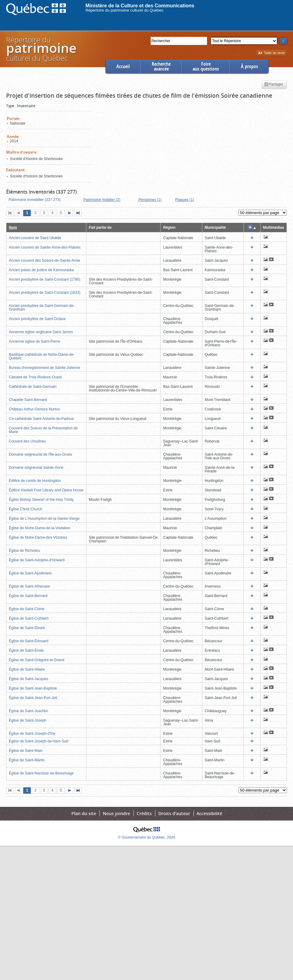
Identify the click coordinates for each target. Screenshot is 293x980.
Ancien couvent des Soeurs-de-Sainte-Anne (44, 260)
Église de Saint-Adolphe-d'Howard (37, 560)
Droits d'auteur (174, 813)
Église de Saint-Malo (26, 751)
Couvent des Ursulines (27, 441)
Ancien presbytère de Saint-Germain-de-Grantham (42, 308)
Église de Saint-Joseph (28, 720)
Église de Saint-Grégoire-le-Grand (36, 660)
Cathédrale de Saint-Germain (33, 387)
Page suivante (71, 213)
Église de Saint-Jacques (29, 679)
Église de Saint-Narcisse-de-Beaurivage (41, 773)
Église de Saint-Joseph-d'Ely (32, 734)
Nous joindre (116, 813)
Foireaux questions (206, 66)
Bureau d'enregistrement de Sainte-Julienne (45, 368)
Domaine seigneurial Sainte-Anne (36, 468)
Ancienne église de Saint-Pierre (34, 341)
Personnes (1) (150, 200)
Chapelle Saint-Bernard (28, 400)
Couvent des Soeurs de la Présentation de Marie (43, 430)
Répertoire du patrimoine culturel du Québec (125, 10)
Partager (274, 85)
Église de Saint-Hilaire (27, 669)
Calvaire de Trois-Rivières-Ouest (35, 377)
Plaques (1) (184, 200)
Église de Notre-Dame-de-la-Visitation (40, 528)
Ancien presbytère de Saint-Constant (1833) (45, 293)
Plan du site (84, 813)
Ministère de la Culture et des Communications (140, 6)
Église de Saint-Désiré (27, 628)
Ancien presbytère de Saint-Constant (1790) (45, 279)
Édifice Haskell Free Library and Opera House (46, 490)
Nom (13, 228)
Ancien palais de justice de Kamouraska (41, 270)
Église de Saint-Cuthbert (29, 618)
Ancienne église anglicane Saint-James (41, 332)
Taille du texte (271, 53)
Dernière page (79, 213)
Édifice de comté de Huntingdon (35, 481)
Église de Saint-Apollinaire (30, 573)
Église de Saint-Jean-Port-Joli (33, 698)
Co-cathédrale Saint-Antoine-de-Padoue (41, 419)
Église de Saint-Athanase (29, 586)
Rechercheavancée (161, 66)
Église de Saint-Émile (26, 650)
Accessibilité (209, 813)
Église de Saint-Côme (27, 609)
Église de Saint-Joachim (29, 711)
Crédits (144, 813)
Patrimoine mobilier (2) (102, 200)
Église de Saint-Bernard (28, 596)
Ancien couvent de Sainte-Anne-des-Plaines (45, 247)
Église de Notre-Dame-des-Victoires (38, 537)
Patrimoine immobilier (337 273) (34, 200)
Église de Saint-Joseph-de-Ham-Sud (39, 741)
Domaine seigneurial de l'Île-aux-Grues (40, 454)
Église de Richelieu (24, 551)
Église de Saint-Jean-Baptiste (33, 688)
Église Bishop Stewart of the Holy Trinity (41, 500)
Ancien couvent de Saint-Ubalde (35, 238)
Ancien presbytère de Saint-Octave (37, 319)
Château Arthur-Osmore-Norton (34, 409)
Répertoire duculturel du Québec (41, 49)
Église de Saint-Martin (27, 760)
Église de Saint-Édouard (29, 641)
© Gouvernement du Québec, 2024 (147, 837)
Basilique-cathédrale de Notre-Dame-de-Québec (42, 356)
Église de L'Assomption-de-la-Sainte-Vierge (44, 519)
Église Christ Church (25, 509)
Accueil (123, 66)
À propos (249, 66)
